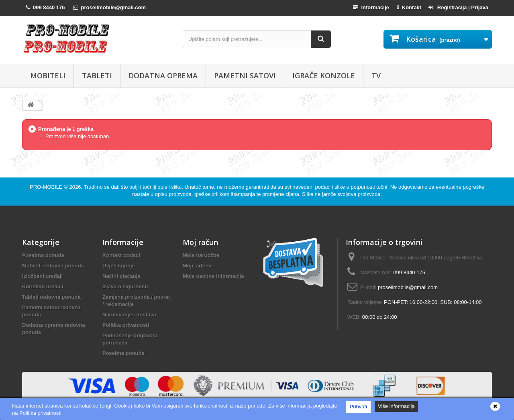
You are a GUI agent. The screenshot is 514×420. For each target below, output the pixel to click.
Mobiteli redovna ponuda (53, 266)
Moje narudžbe (201, 255)
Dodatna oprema (163, 75)
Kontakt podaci (121, 255)
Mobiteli (48, 75)
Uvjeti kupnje (119, 266)
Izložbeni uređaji (42, 276)
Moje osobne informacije (213, 276)
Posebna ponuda (43, 255)
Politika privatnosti (126, 325)
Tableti (97, 75)
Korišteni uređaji (43, 286)
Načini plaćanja (121, 276)
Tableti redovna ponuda (51, 297)
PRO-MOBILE (47, 187)
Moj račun (200, 242)
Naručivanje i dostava (129, 315)
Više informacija (396, 406)
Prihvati (358, 407)
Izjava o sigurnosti (125, 286)
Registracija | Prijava (458, 7)
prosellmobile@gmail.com (408, 287)
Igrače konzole (324, 75)
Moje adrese (198, 266)
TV (376, 75)
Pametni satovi (245, 75)
